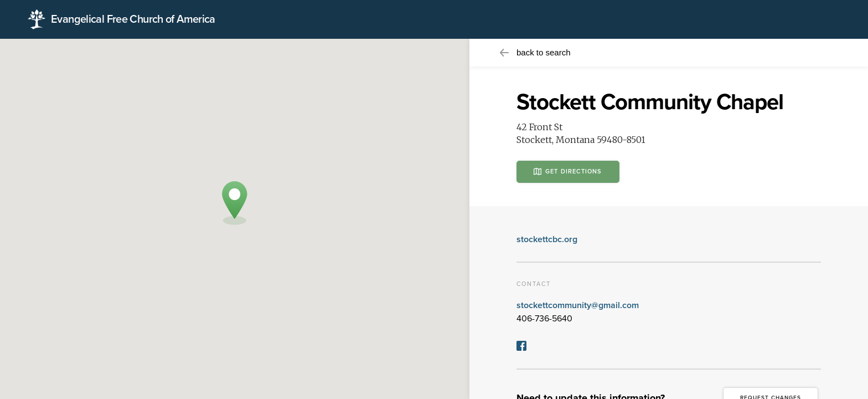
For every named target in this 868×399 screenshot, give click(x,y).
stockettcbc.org (547, 239)
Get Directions (568, 172)
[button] (235, 203)
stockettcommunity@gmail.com (578, 305)
